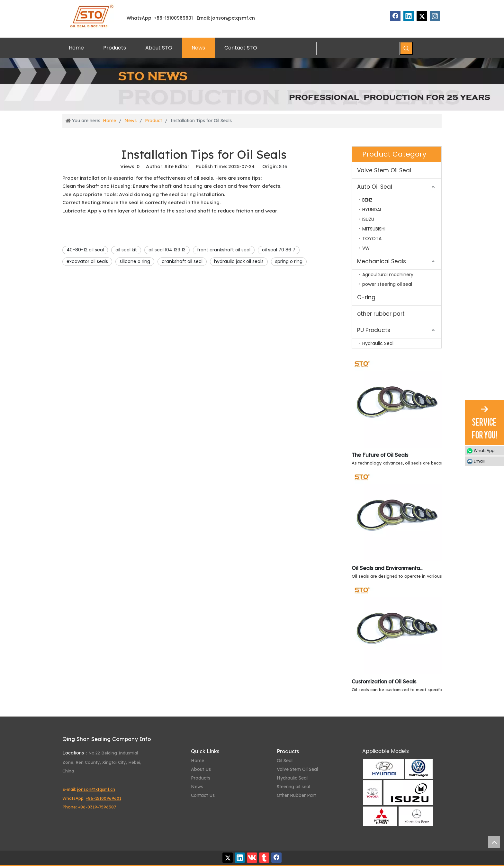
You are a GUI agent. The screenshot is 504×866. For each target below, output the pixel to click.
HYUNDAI (372, 210)
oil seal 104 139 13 (167, 250)
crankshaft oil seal (182, 261)
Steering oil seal (293, 787)
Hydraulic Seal (378, 343)
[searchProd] (358, 49)
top (494, 842)
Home (198, 761)
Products (201, 778)
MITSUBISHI (374, 229)
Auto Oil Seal (375, 187)
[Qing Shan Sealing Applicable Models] (398, 793)
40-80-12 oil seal (85, 250)
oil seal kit (126, 250)
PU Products (374, 330)
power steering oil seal (387, 284)
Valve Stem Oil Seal (384, 170)
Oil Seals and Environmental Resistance (388, 568)
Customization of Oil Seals (384, 681)
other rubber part (381, 314)
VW (366, 248)
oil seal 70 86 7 (279, 250)
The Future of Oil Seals (380, 455)
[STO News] (252, 84)
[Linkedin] (409, 16)
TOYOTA (372, 239)
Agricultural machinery (388, 275)
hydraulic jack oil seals (239, 261)
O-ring (366, 297)
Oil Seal (285, 761)
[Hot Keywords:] (406, 48)
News (197, 787)
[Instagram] (435, 16)
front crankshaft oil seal (224, 250)
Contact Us (203, 795)
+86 (158, 18)
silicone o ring (135, 261)
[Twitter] (422, 16)
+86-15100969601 (104, 798)
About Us (201, 769)
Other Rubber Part (296, 795)
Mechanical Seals (382, 261)
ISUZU (368, 219)
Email (479, 461)
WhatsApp (484, 451)
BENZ (367, 200)
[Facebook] (395, 16)
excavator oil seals (87, 261)
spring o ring (289, 261)
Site (283, 167)
